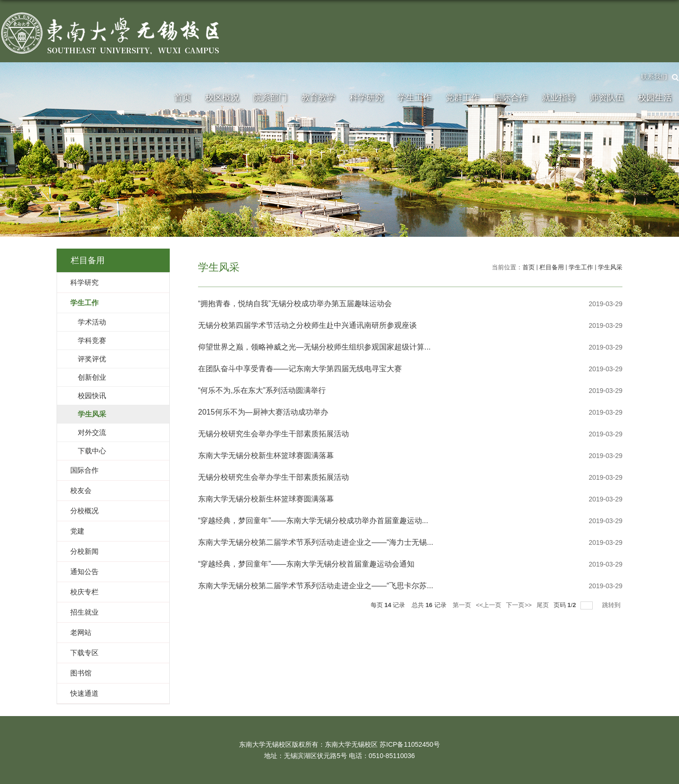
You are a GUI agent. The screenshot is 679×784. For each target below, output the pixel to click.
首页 (182, 98)
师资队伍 (607, 98)
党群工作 (463, 98)
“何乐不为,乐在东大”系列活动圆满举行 (262, 390)
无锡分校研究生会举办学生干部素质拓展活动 (273, 434)
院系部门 (270, 98)
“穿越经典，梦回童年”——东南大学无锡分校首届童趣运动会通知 (306, 564)
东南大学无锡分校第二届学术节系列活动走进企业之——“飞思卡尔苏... (316, 586)
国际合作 (511, 98)
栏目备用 (552, 267)
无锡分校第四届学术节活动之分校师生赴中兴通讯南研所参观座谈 (307, 325)
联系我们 (654, 76)
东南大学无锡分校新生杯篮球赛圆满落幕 (266, 455)
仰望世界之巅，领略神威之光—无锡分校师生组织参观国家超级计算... (314, 347)
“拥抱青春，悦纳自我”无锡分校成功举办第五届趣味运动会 (295, 304)
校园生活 (655, 98)
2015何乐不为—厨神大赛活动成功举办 (263, 412)
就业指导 (559, 98)
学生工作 (414, 98)
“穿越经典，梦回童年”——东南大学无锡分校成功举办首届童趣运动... (313, 521)
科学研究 (366, 98)
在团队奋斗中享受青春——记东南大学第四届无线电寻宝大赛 (300, 369)
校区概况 (222, 98)
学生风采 (610, 267)
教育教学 (318, 98)
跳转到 (612, 605)
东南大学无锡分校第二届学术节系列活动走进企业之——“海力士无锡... (316, 542)
